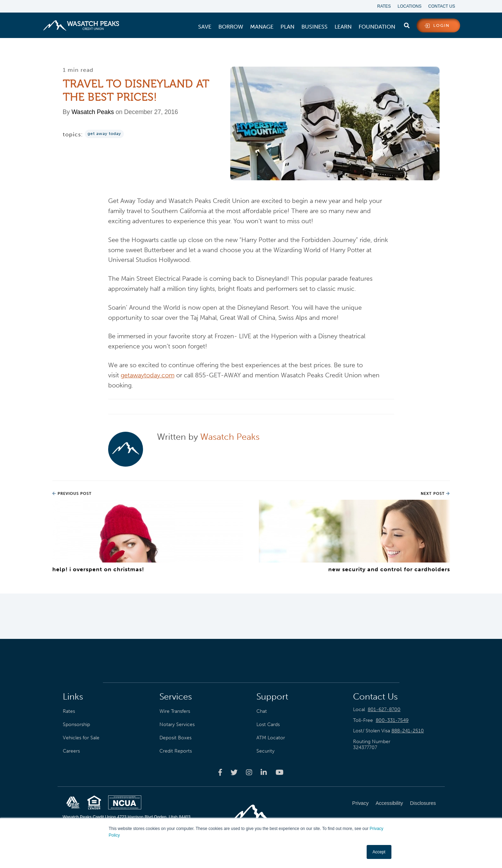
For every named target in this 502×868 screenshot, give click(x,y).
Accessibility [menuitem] (389, 803)
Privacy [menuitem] (361, 803)
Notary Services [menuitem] (177, 724)
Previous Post (72, 494)
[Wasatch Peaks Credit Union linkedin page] (264, 772)
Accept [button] (379, 852)
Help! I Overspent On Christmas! (98, 569)
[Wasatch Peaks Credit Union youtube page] (280, 772)
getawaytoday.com (148, 375)
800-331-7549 (392, 720)
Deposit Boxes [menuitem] (175, 738)
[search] (407, 24)
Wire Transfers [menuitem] (175, 711)
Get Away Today (104, 134)
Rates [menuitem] (384, 6)
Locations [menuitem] (409, 6)
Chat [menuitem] (262, 711)
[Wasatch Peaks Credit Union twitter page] (234, 772)
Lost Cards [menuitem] (268, 724)
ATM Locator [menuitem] (271, 738)
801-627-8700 (384, 710)
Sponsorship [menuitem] (76, 724)
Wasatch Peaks (93, 112)
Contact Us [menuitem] (442, 6)
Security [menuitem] (265, 751)
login (441, 26)
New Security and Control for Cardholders (389, 569)
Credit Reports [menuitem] (176, 751)
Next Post (435, 494)
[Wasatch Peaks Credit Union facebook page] (220, 772)
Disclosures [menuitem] (423, 803)
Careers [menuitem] (71, 751)
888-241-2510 (408, 731)
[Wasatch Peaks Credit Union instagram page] (249, 772)
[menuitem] (205, 27)
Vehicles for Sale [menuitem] (81, 738)
